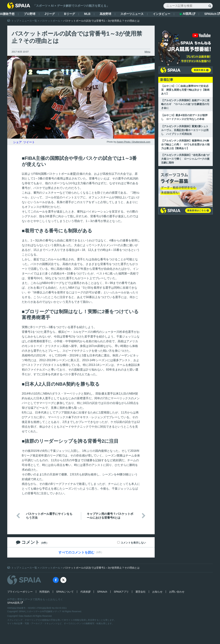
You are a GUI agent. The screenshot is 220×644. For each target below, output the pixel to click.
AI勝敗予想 (7, 14)
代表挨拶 (85, 592)
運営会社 (140, 592)
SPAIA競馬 (15, 603)
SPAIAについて (65, 592)
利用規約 (44, 592)
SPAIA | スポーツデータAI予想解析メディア (40, 611)
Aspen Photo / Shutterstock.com (133, 142)
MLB (87, 14)
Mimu (147, 52)
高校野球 (105, 14)
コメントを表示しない (133, 543)
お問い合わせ (177, 592)
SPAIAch (212, 14)
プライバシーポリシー (20, 592)
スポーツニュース (132, 14)
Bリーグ (70, 14)
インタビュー (162, 14)
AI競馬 (187, 14)
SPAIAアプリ (121, 592)
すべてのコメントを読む (76, 552)
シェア (17, 142)
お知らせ (157, 592)
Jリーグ (50, 14)
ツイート (29, 142)
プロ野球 (30, 14)
